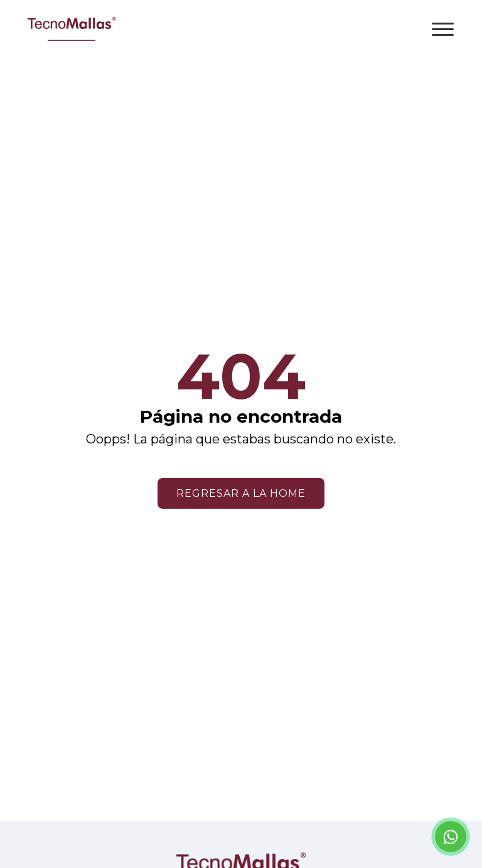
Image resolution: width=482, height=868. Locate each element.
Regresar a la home (241, 493)
